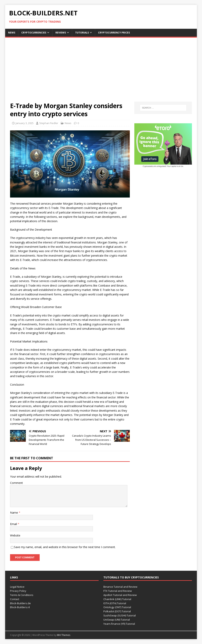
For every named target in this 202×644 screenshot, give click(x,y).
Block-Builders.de (20, 603)
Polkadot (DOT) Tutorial (117, 611)
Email (14, 524)
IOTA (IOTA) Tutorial (115, 603)
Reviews (61, 33)
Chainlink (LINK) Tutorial (117, 599)
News (12, 33)
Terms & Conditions (22, 595)
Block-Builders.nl (20, 607)
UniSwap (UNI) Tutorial (117, 620)
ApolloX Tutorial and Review (120, 595)
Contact (15, 599)
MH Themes (64, 635)
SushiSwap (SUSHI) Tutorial (120, 615)
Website (15, 535)
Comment (16, 483)
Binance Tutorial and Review (120, 587)
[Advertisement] (101, 72)
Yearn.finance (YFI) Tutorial (119, 624)
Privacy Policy (18, 591)
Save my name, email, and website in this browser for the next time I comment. (65, 547)
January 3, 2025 (25, 123)
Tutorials (82, 33)
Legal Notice (17, 587)
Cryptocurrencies (34, 33)
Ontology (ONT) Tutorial (117, 607)
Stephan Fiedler (49, 123)
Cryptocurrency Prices (114, 33)
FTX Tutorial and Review (118, 591)
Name (14, 513)
